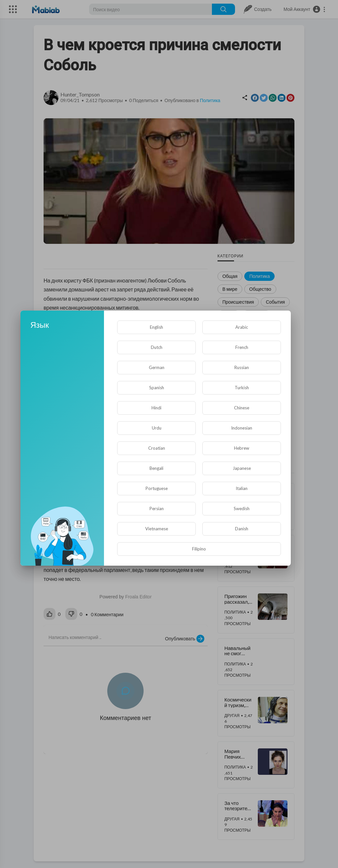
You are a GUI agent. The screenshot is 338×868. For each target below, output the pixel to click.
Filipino (199, 549)
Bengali (156, 468)
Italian (242, 488)
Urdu (157, 428)
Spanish (157, 388)
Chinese (242, 408)
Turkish (242, 388)
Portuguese (157, 488)
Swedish (242, 509)
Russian (242, 367)
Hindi (156, 408)
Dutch (157, 347)
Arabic (242, 327)
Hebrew (242, 448)
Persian (157, 509)
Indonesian (242, 428)
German (157, 367)
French (242, 347)
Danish (242, 529)
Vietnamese (157, 529)
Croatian (157, 448)
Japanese (242, 468)
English (156, 327)
